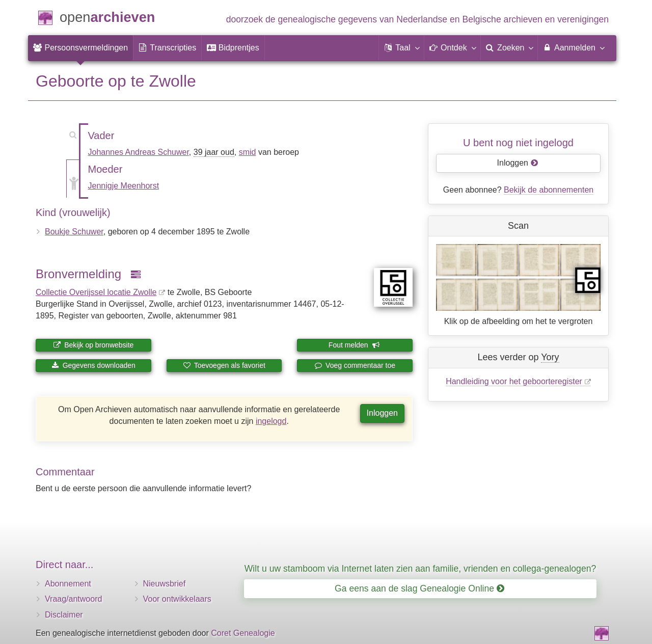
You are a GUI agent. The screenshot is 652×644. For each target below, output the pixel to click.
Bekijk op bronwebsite (93, 345)
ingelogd (271, 421)
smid (248, 152)
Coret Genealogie (243, 633)
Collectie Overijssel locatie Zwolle (96, 292)
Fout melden (354, 345)
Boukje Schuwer (74, 232)
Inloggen (382, 413)
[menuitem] (80, 48)
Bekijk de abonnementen (549, 190)
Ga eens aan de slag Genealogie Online (419, 588)
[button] (401, 48)
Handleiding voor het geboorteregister (514, 381)
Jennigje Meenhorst (124, 186)
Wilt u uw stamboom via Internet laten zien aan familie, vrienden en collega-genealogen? (420, 569)
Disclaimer (64, 615)
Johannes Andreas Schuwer (139, 152)
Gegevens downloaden (93, 365)
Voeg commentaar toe (355, 365)
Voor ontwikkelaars (177, 599)
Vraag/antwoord (73, 599)
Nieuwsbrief (165, 584)
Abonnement (68, 584)
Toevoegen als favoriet (224, 365)
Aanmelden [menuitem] (573, 47)
